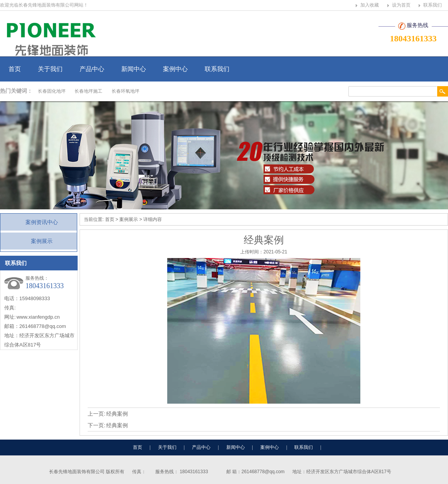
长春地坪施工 (88, 91)
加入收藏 (370, 5)
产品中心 (92, 69)
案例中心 (175, 69)
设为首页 (401, 5)
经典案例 (117, 414)
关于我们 (50, 69)
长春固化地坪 (52, 91)
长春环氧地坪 (126, 91)
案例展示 (42, 241)
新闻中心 (134, 69)
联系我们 (433, 5)
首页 (15, 69)
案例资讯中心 (42, 222)
